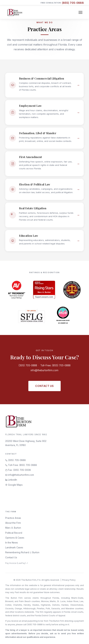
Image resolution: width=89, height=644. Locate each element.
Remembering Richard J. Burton (22, 552)
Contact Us (44, 386)
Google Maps (14, 485)
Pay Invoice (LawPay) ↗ (17, 563)
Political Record (14, 533)
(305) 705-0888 (28, 365)
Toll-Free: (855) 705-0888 (55, 365)
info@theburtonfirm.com (44, 370)
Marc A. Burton (13, 528)
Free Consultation (62, 3)
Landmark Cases (14, 547)
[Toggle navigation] (80, 12)
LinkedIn (11, 480)
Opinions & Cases (15, 538)
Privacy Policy (69, 580)
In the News (12, 543)
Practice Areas (13, 518)
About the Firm (13, 523)
